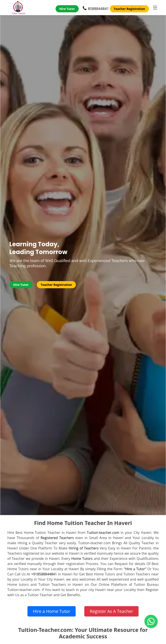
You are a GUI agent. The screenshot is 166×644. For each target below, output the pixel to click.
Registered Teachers (57, 538)
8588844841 (96, 9)
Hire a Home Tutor (52, 611)
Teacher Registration (129, 9)
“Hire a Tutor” (135, 569)
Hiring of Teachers (84, 548)
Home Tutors (82, 559)
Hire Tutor (67, 9)
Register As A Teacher (111, 611)
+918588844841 (44, 574)
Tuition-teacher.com (103, 533)
